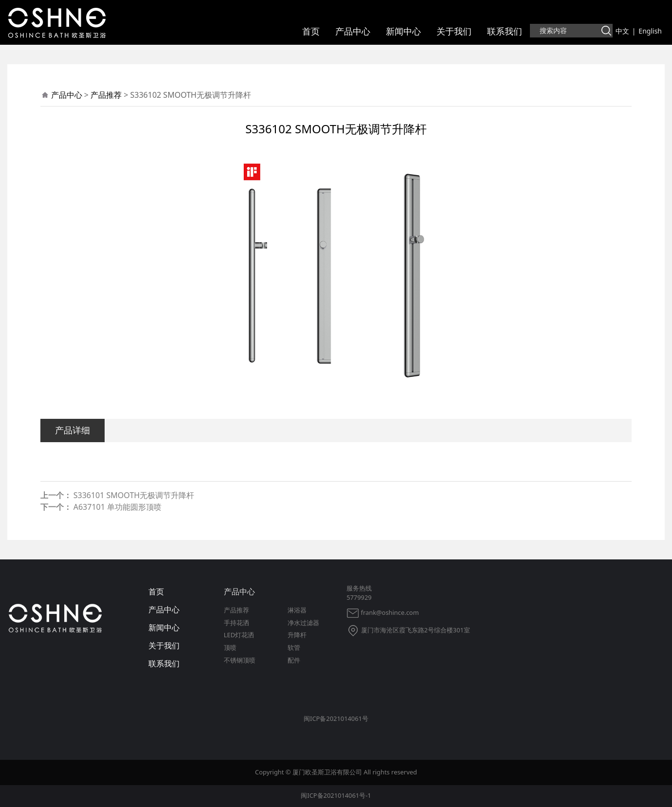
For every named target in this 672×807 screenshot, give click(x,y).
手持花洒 (236, 623)
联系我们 (505, 31)
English (650, 31)
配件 (294, 660)
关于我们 (454, 31)
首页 (311, 31)
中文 (622, 31)
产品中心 (353, 31)
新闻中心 (403, 31)
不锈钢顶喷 (240, 660)
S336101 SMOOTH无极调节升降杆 (134, 495)
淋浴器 (297, 610)
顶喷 (230, 647)
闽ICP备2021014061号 (336, 718)
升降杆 (297, 635)
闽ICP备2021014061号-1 (336, 795)
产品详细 (73, 430)
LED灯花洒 (239, 635)
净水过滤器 (303, 623)
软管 (294, 647)
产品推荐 (106, 95)
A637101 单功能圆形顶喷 (118, 507)
